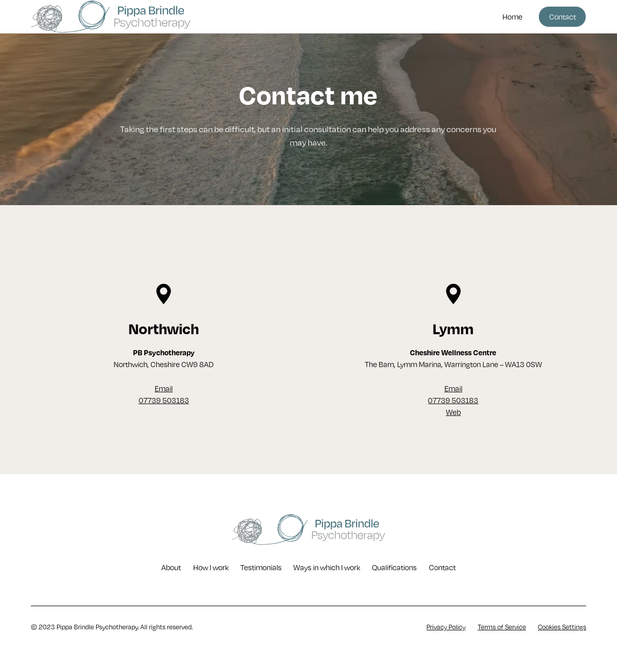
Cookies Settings (562, 627)
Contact (563, 17)
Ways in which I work (327, 567)
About (171, 567)
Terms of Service (502, 627)
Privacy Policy (446, 627)
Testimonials (261, 567)
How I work (211, 567)
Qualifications (394, 567)
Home (512, 17)
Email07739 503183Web (453, 401)
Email (164, 388)
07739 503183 (164, 400)
